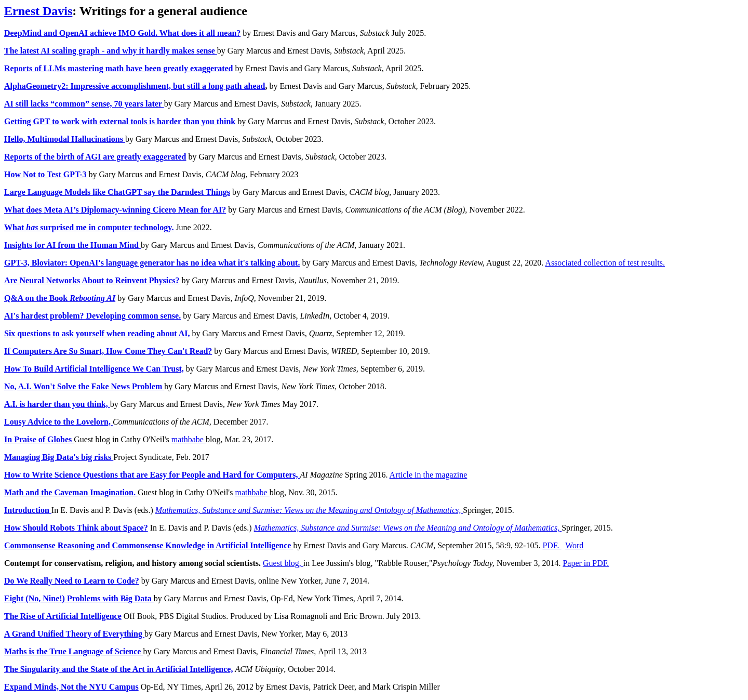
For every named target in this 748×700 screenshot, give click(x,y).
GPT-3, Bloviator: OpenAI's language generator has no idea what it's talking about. (152, 263)
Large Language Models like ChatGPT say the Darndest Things (117, 192)
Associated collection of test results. (605, 263)
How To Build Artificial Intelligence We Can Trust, (94, 369)
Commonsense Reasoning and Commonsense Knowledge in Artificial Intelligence (149, 545)
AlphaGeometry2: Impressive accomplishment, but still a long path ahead (135, 86)
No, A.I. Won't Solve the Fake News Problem (84, 386)
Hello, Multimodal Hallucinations (65, 139)
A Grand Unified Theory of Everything (74, 634)
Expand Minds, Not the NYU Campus (71, 687)
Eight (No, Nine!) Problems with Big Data (79, 598)
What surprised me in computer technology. (89, 227)
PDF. (552, 545)
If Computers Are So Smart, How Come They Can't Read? (108, 351)
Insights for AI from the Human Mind (72, 245)
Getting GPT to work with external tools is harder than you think (120, 121)
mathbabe (189, 439)
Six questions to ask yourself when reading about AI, (97, 333)
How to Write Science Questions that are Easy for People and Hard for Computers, (152, 475)
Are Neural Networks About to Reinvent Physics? (92, 280)
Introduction (28, 510)
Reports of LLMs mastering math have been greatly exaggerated (119, 68)
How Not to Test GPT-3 (45, 174)
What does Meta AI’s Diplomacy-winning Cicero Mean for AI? (115, 210)
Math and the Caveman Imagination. (71, 492)
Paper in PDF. (586, 563)
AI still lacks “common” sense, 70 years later (84, 104)
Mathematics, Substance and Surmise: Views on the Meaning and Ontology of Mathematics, (309, 510)
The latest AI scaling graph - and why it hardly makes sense (111, 51)
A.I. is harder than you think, (57, 404)
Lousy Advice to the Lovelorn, (58, 422)
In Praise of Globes (39, 439)
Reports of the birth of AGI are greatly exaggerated (95, 157)
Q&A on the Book (60, 298)
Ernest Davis (38, 11)
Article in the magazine (429, 475)
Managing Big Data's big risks (59, 457)
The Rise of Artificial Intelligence (63, 616)
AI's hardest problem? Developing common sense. (92, 316)
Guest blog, (283, 563)
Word (574, 545)
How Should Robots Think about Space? (76, 528)
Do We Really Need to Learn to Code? (72, 581)
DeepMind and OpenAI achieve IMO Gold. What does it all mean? (122, 33)
